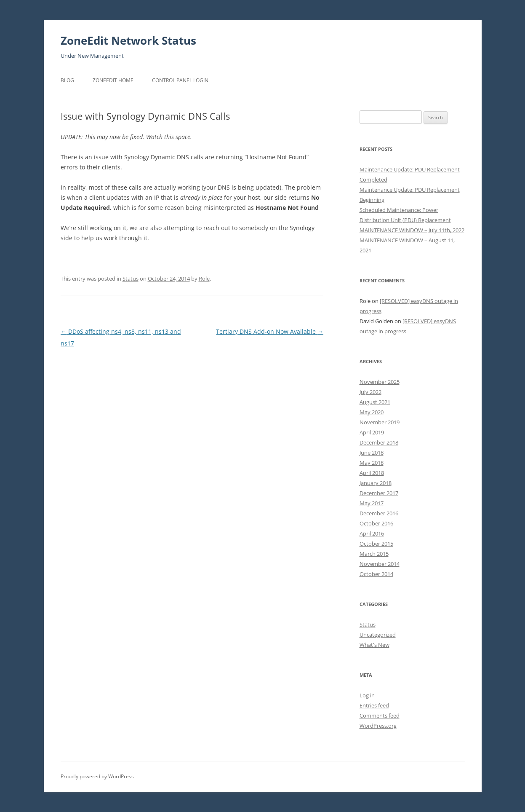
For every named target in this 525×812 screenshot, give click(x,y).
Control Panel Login (180, 80)
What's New (374, 645)
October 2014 (376, 574)
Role (204, 279)
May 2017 (372, 503)
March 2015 (374, 554)
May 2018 (372, 463)
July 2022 (370, 392)
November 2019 (380, 422)
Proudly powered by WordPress (97, 776)
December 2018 (379, 442)
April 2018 (372, 473)
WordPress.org (378, 726)
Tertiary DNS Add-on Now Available (270, 331)
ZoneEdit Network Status (128, 40)
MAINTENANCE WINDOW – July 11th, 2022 (412, 230)
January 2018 (376, 483)
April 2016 (372, 533)
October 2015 (376, 544)
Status (131, 279)
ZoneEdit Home (113, 80)
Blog (67, 80)
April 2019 (372, 432)
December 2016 (379, 513)
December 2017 (379, 493)
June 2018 (372, 453)
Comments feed (380, 716)
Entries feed (374, 705)
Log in (367, 695)
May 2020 (372, 412)
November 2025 (380, 382)
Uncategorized (378, 635)
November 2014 (380, 564)
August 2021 (375, 402)
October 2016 (376, 523)
